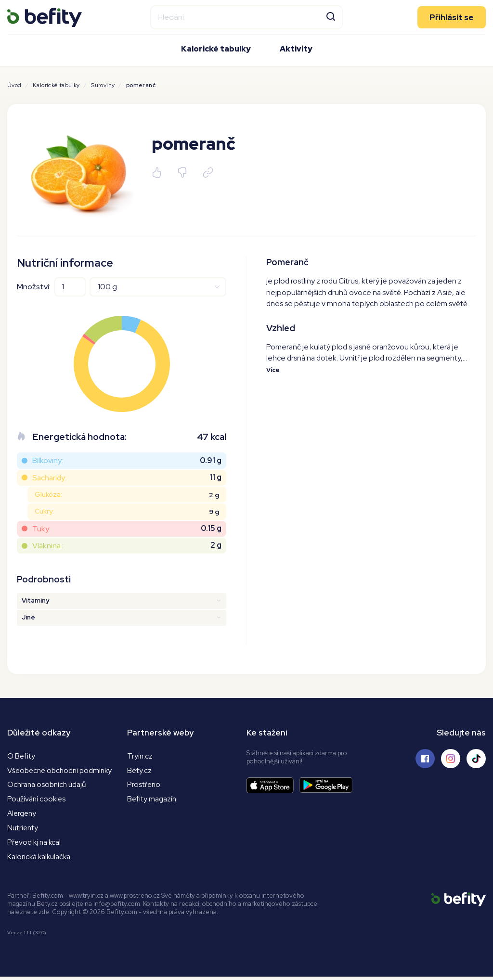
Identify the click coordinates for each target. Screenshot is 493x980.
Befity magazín (153, 800)
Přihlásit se (452, 17)
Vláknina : (48, 546)
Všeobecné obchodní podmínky (63, 770)
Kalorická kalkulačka (41, 859)
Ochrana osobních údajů (49, 785)
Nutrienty (23, 830)
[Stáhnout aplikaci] (273, 785)
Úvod (14, 85)
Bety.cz (140, 770)
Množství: (34, 287)
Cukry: (44, 511)
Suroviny (103, 85)
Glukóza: (48, 494)
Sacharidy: (49, 478)
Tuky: (41, 529)
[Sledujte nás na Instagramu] (451, 759)
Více (273, 370)
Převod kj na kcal (36, 845)
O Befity (21, 756)
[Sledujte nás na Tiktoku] (476, 759)
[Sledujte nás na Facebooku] (425, 759)
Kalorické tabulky (216, 48)
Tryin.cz (140, 756)
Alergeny (23, 815)
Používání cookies (38, 800)
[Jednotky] (158, 287)
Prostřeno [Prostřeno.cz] (144, 785)
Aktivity (296, 48)
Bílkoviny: (48, 460)
